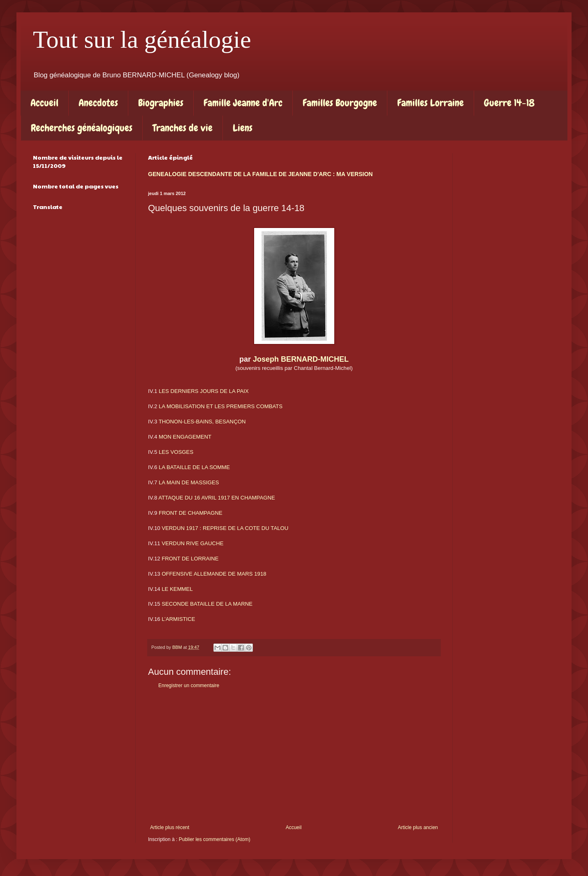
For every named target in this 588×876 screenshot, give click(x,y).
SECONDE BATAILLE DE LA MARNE (207, 604)
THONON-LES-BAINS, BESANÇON (202, 422)
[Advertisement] (294, 757)
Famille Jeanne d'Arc (243, 103)
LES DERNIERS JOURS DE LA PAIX (204, 391)
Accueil (44, 103)
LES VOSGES (176, 452)
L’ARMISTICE (178, 619)
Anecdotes (98, 103)
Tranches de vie (183, 128)
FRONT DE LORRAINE (190, 559)
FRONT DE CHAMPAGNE (191, 513)
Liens (243, 128)
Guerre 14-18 (509, 103)
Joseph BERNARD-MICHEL (301, 359)
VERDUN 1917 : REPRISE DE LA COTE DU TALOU (225, 528)
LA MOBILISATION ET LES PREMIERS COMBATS (221, 406)
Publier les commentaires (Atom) (215, 839)
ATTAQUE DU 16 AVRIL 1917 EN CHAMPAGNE (217, 498)
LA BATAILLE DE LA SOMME (194, 467)
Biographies (161, 103)
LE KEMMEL (177, 589)
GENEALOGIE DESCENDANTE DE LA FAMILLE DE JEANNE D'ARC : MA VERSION (260, 174)
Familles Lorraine (431, 103)
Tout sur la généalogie (142, 40)
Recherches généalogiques (82, 128)
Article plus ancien (418, 827)
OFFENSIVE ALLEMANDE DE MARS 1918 (214, 574)
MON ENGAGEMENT (185, 437)
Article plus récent (170, 827)
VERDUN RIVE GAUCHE (192, 543)
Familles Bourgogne (340, 103)
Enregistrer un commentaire (189, 685)
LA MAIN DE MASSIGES (189, 482)
